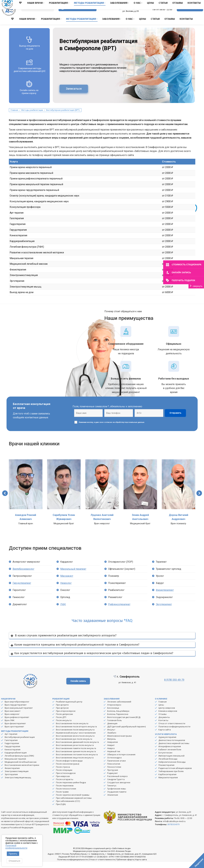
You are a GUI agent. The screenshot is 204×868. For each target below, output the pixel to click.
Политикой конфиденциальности (16, 847)
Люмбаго (112, 739)
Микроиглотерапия (168, 783)
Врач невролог (12, 720)
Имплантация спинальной (171, 762)
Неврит (111, 751)
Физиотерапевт (165, 596)
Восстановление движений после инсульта (77, 748)
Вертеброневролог (23, 575)
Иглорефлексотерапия (170, 752)
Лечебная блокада (168, 765)
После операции (64, 776)
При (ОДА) (61, 810)
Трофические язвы (117, 795)
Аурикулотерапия (167, 743)
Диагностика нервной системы (174, 749)
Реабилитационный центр (69, 708)
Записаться (74, 95)
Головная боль (115, 726)
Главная (163, 708)
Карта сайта (165, 736)
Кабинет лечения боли (170, 756)
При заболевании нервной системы (74, 804)
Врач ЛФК (10, 726)
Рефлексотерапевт (119, 610)
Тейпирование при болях (171, 777)
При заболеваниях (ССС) (68, 807)
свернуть (198, 286)
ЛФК (63, 610)
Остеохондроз (114, 764)
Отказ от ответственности (172, 729)
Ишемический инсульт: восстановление (76, 739)
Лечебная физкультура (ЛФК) (19, 762)
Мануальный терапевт (73, 575)
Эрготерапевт (164, 610)
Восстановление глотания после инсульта (77, 761)
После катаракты (65, 785)
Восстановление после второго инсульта (76, 733)
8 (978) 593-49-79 (160, 13)
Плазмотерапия (166, 771)
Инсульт (111, 736)
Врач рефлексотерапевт (17, 723)
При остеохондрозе (66, 779)
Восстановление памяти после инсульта (76, 754)
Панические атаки (116, 767)
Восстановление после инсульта (72, 729)
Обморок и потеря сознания (121, 761)
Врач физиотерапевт (15, 729)
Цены (161, 711)
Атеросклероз (114, 711)
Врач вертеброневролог (17, 708)
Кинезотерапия (13, 756)
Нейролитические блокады (172, 768)
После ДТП (61, 723)
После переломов (65, 792)
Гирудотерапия (12, 752)
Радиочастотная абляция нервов (175, 774)
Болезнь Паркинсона (118, 720)
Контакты (163, 726)
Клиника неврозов (168, 717)
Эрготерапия (11, 780)
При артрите (62, 711)
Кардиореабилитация (16, 759)
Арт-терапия (11, 740)
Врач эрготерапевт (14, 733)
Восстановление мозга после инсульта (75, 742)
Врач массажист (13, 717)
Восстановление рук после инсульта (74, 745)
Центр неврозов (167, 714)
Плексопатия (114, 770)
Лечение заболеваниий (119, 708)
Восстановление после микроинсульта (75, 736)
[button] (5, 499)
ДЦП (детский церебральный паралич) (126, 733)
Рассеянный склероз (117, 782)
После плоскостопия (66, 795)
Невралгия (112, 748)
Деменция (112, 729)
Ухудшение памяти (117, 798)
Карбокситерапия (167, 780)
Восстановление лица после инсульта (75, 764)
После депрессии (64, 720)
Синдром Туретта (116, 785)
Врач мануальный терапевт (19, 714)
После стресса (63, 773)
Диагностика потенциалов (172, 746)
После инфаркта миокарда (69, 767)
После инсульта (64, 726)
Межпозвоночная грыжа (119, 742)
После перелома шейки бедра (71, 788)
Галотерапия (11, 746)
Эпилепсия (113, 801)
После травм (62, 798)
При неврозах (63, 782)
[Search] (38, 14)
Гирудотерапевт (22, 589)
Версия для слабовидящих (78, 14)
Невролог (66, 589)
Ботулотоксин (165, 759)
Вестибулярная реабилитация (20, 743)
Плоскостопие (114, 773)
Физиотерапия (12, 774)
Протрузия (113, 776)
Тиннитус (112, 792)
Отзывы (163, 720)
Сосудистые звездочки (119, 788)
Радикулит (112, 779)
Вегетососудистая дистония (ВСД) (124, 723)
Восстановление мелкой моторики (22, 771)
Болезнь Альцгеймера (118, 717)
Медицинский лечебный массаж (21, 768)
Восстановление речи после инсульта (75, 751)
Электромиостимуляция (17, 777)
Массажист (67, 582)
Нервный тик (114, 757)
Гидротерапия (12, 749)
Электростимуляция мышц (18, 783)
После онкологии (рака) (68, 770)
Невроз (111, 754)
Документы (164, 723)
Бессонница (113, 714)
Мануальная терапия (15, 765)
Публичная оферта (125, 866)
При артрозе (62, 714)
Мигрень (112, 745)
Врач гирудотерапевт (16, 711)
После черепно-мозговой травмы (73, 801)
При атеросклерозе (66, 717)
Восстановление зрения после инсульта (76, 757)
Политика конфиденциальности (174, 733)
